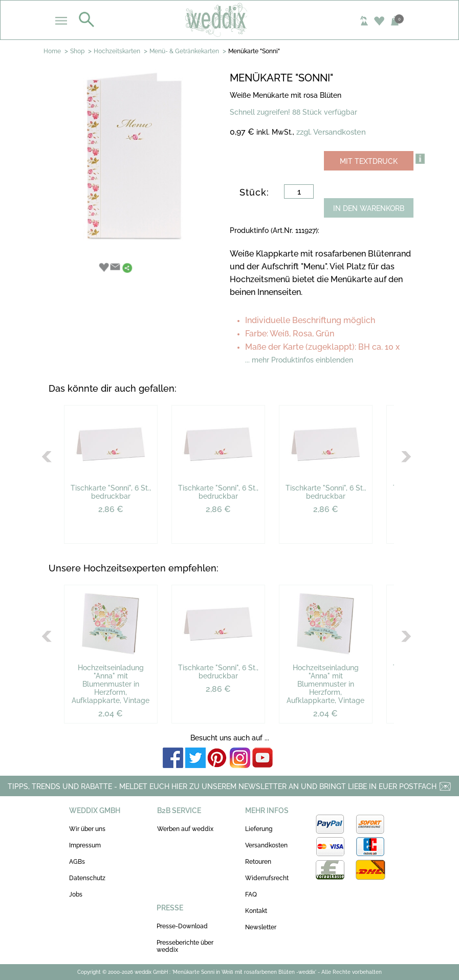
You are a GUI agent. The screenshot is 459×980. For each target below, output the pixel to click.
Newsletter (261, 927)
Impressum (85, 845)
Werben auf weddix (185, 829)
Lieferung (259, 829)
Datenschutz (87, 878)
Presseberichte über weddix (185, 946)
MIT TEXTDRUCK (369, 161)
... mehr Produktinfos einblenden (299, 360)
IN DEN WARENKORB (369, 208)
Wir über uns (87, 829)
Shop (77, 51)
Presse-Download (182, 926)
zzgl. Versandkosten (331, 132)
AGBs (77, 862)
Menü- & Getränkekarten (184, 51)
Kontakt (256, 911)
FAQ (251, 894)
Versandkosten (266, 845)
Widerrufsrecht (267, 878)
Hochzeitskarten (117, 51)
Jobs (76, 894)
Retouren (258, 862)
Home (52, 51)
